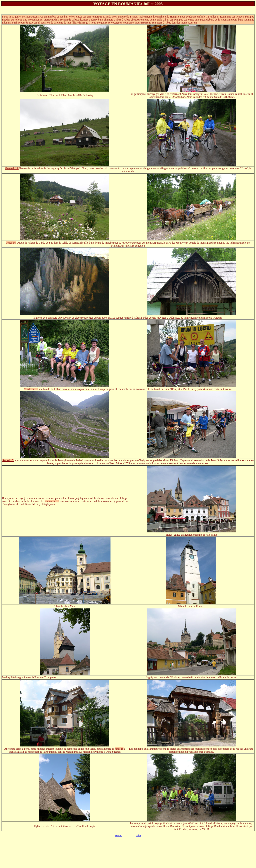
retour (118, 835)
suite (138, 835)
